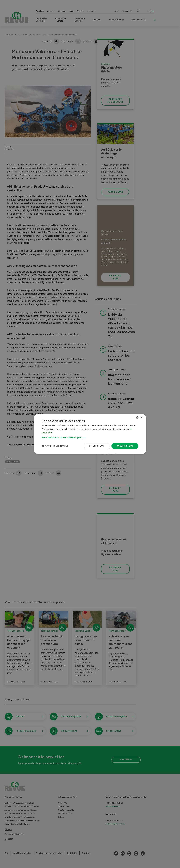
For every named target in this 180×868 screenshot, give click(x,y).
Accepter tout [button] (125, 446)
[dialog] (90, 434)
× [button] (142, 418)
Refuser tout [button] (97, 446)
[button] (90, 438)
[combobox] (138, 418)
